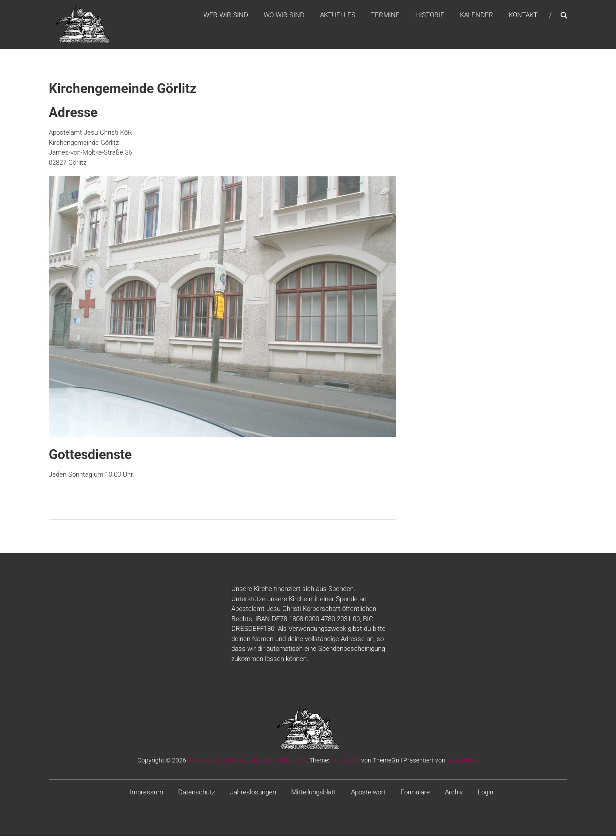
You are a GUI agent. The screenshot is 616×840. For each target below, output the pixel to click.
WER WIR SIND (226, 17)
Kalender (477, 17)
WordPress (462, 765)
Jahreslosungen (253, 797)
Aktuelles (338, 17)
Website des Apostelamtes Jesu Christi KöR (247, 765)
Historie (430, 17)
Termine (385, 17)
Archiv (454, 797)
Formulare (415, 797)
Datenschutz (197, 797)
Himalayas (345, 765)
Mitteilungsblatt (314, 797)
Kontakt (523, 17)
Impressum (146, 797)
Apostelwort (368, 797)
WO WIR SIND (284, 17)
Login (485, 797)
